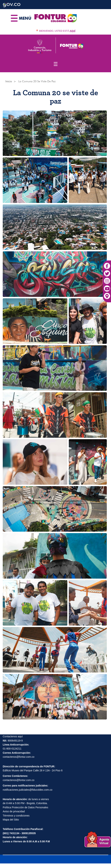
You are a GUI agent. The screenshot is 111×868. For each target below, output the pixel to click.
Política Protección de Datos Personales (25, 807)
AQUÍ (73, 31)
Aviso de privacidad (14, 811)
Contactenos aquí (13, 736)
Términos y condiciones (16, 816)
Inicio (9, 81)
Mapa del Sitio (11, 820)
